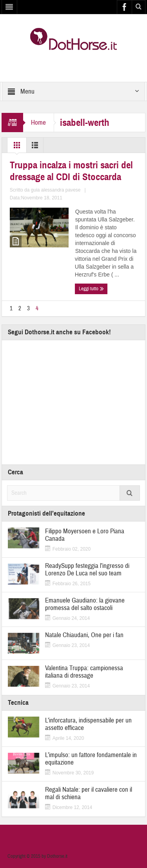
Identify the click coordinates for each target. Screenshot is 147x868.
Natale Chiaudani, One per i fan (84, 635)
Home (38, 123)
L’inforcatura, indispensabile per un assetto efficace (88, 724)
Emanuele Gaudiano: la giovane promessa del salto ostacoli (85, 604)
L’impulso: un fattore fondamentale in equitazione (91, 759)
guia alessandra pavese (56, 190)
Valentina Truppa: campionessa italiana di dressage (84, 672)
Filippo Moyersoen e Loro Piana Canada (85, 535)
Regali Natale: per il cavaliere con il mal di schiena (89, 793)
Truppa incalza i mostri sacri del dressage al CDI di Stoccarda (71, 171)
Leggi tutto (91, 289)
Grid (17, 147)
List (35, 147)
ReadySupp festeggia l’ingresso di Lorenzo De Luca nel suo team (87, 569)
